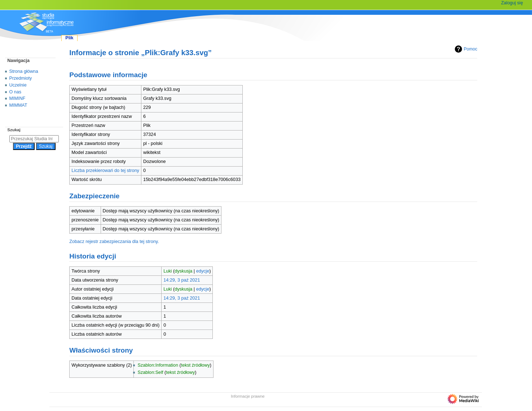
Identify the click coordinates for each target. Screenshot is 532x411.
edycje (203, 271)
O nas (15, 92)
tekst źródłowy (195, 365)
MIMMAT (18, 105)
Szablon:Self (150, 372)
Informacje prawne (248, 396)
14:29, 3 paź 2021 (182, 280)
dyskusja (183, 271)
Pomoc (465, 49)
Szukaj (14, 130)
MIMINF (17, 98)
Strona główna (24, 71)
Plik (69, 38)
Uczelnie (18, 85)
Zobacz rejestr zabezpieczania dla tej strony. (114, 242)
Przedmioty (21, 78)
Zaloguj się (512, 3)
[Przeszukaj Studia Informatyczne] (34, 139)
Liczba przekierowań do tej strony (105, 171)
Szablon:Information (158, 365)
